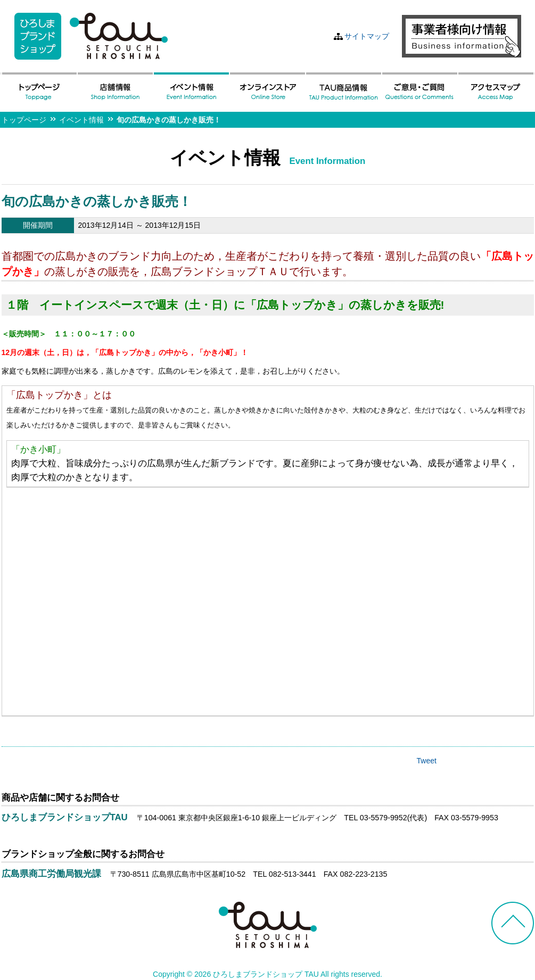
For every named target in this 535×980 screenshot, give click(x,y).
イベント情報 (81, 120)
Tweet (427, 761)
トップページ (24, 120)
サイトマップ (367, 36)
